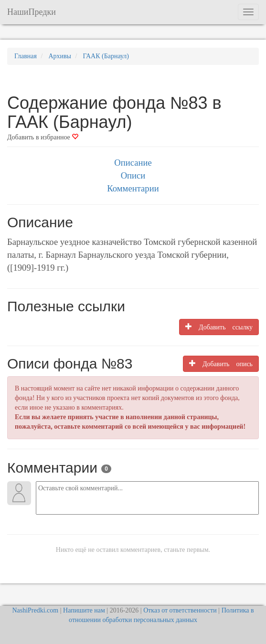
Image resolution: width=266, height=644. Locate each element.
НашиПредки (32, 12)
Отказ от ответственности (180, 610)
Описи (133, 175)
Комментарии (133, 188)
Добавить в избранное (43, 137)
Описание (133, 163)
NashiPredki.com (35, 610)
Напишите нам (84, 610)
